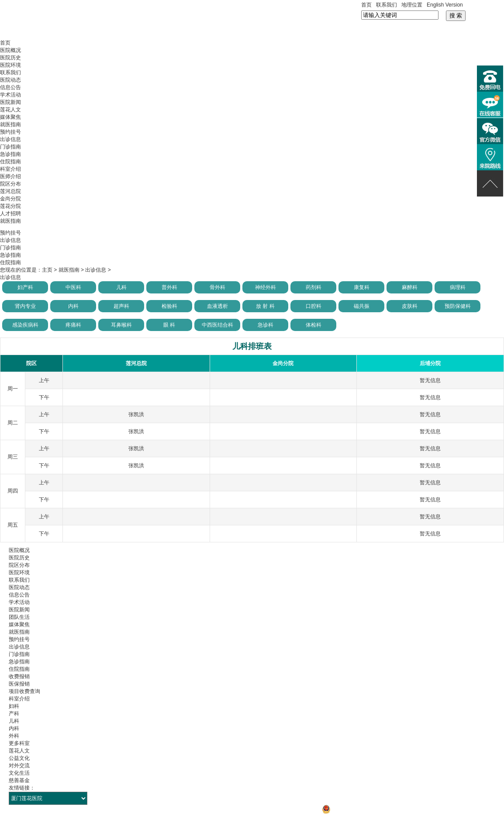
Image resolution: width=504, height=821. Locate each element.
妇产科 (25, 287)
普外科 (169, 287)
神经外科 (266, 287)
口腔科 (314, 306)
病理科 (458, 287)
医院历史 (10, 58)
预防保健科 (458, 306)
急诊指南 (10, 154)
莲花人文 (10, 110)
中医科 (73, 287)
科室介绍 (10, 169)
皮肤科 (410, 306)
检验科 (169, 306)
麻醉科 (410, 287)
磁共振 (362, 306)
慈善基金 (19, 780)
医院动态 (10, 80)
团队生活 (19, 617)
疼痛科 (73, 325)
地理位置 (412, 5)
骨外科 (217, 287)
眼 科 (169, 325)
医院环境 (10, 65)
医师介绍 (10, 176)
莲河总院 (10, 191)
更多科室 (19, 743)
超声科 (121, 306)
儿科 (121, 287)
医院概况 (10, 50)
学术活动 (10, 95)
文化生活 (19, 773)
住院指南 (10, 162)
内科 (73, 306)
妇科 (14, 706)
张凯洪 (136, 414)
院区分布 (10, 184)
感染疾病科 (25, 325)
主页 (47, 270)
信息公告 (10, 87)
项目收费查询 (24, 691)
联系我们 (387, 5)
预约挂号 (10, 132)
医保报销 (19, 684)
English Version (445, 5)
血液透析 (217, 306)
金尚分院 (10, 199)
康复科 (362, 287)
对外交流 (19, 766)
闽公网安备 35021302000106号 (363, 809)
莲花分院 (10, 206)
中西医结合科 (217, 325)
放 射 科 (265, 306)
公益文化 (19, 758)
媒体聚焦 (10, 117)
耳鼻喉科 (121, 325)
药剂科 (314, 287)
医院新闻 (10, 102)
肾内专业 (25, 306)
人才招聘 (10, 214)
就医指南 (10, 124)
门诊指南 (10, 147)
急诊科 (266, 325)
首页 (366, 5)
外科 (14, 736)
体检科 (314, 325)
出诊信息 (10, 139)
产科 (14, 714)
